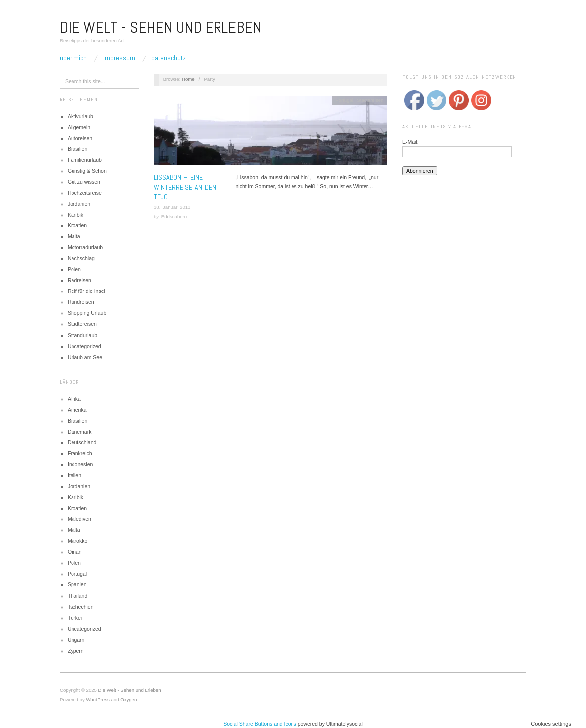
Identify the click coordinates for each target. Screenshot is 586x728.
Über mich (73, 58)
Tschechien (81, 607)
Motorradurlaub (85, 247)
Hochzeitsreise (85, 193)
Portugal (77, 574)
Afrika (74, 399)
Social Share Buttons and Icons (260, 724)
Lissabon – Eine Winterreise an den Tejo (185, 187)
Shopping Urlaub (87, 313)
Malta (74, 236)
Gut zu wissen (84, 182)
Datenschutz (169, 58)
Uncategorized (84, 346)
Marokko (77, 541)
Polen (74, 269)
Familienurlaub (85, 160)
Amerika (77, 410)
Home (188, 79)
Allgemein (79, 127)
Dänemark (79, 432)
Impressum (119, 58)
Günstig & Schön (87, 171)
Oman (75, 552)
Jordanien (79, 204)
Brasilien (77, 149)
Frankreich (80, 453)
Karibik (75, 215)
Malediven (79, 519)
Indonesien (80, 464)
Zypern (76, 651)
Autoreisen (80, 138)
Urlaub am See (85, 357)
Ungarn (76, 640)
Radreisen (79, 280)
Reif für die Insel (86, 291)
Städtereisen (82, 324)
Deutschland (82, 442)
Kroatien (77, 225)
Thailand (77, 596)
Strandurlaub (82, 335)
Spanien (77, 584)
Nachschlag (81, 258)
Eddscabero (174, 216)
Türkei (75, 618)
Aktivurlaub (80, 116)
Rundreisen (81, 302)
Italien (74, 475)
